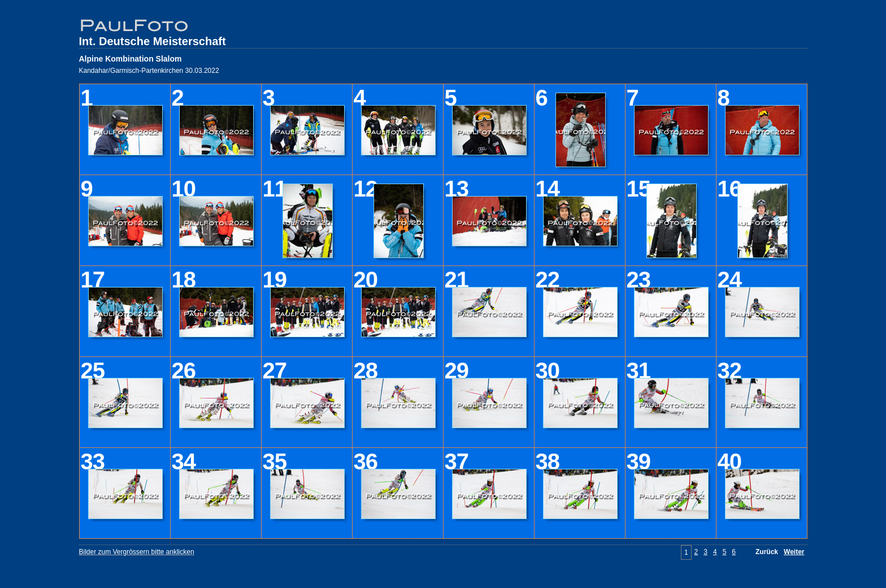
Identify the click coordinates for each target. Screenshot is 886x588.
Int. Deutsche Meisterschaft (153, 41)
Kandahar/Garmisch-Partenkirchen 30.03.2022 (149, 71)
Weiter (794, 552)
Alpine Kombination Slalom (131, 59)
